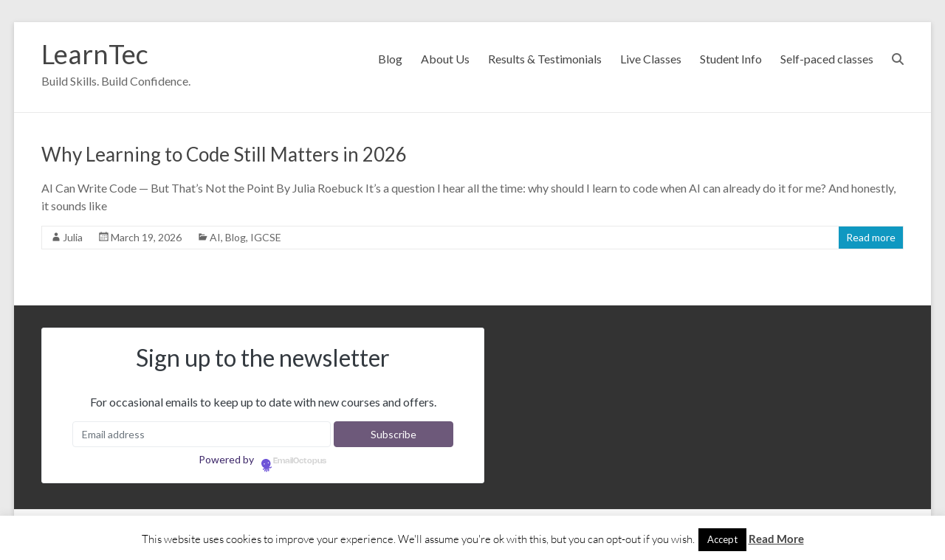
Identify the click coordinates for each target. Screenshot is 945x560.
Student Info (731, 59)
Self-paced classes (827, 59)
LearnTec (95, 54)
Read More (776, 539)
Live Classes (651, 59)
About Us (445, 59)
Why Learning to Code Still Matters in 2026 (224, 154)
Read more (871, 237)
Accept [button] (722, 539)
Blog (390, 59)
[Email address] (201, 434)
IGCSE (266, 237)
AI (215, 237)
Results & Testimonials (545, 59)
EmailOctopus (300, 461)
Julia (73, 237)
